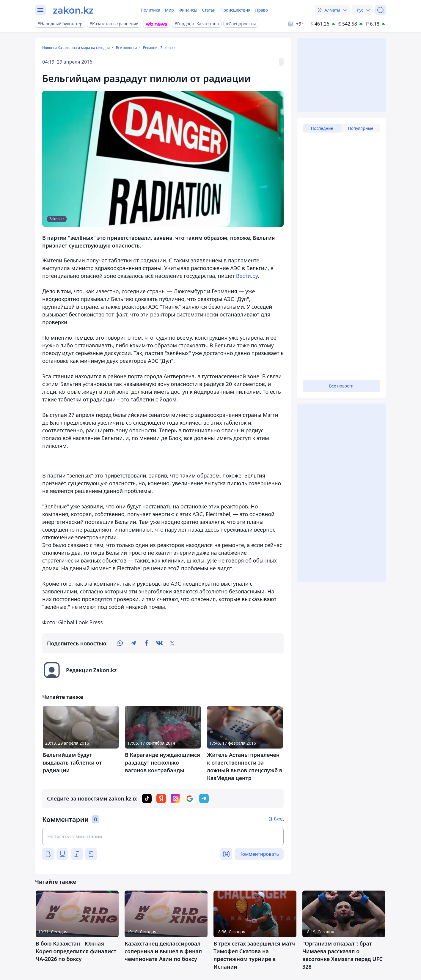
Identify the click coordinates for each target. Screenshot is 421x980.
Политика (150, 10)
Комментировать (259, 854)
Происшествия (235, 10)
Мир (169, 10)
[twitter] (172, 643)
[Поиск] (381, 10)
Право (261, 10)
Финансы (188, 10)
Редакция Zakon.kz (159, 48)
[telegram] (133, 643)
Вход (279, 819)
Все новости (127, 48)
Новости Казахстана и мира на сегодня (76, 48)
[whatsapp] (120, 643)
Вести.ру (247, 276)
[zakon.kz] (73, 10)
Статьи (209, 10)
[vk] (159, 643)
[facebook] (146, 643)
